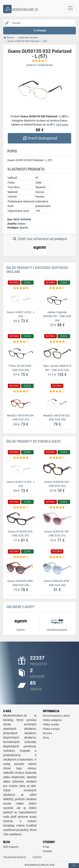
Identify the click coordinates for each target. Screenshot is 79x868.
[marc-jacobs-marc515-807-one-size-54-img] (57, 353)
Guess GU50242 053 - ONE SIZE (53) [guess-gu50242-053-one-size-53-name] (21, 534)
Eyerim (24, 228)
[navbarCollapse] (70, 8)
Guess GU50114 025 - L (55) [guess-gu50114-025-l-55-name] (21, 314)
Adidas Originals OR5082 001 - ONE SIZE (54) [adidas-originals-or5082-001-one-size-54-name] (57, 316)
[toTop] (74, 866)
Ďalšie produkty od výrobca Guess (33, 441)
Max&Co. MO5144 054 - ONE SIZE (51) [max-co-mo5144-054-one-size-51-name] (21, 418)
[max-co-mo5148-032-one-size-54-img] (57, 403)
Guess (22, 224)
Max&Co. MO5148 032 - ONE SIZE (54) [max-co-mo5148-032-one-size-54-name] (57, 418)
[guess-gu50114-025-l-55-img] (21, 300)
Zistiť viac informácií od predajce (39, 245)
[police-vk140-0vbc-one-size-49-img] (21, 353)
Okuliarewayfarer (15, 857)
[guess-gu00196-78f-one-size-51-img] (57, 519)
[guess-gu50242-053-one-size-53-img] (21, 519)
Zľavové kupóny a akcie (56, 716)
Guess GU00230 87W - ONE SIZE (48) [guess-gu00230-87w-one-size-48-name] (57, 583)
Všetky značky (51, 725)
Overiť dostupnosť (39, 138)
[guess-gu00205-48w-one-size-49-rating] (21, 557)
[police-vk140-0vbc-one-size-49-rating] (21, 342)
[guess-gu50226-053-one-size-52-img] (57, 469)
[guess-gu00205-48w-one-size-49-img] (21, 568)
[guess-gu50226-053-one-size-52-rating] (57, 458)
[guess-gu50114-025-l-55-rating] (21, 288)
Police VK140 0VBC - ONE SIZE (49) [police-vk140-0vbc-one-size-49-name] (21, 368)
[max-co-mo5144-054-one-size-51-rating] (21, 391)
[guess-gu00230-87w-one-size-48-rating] (57, 557)
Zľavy (46, 738)
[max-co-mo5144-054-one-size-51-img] (21, 403)
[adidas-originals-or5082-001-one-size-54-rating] (57, 288)
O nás (46, 847)
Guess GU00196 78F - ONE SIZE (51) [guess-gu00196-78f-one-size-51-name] (57, 534)
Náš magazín (11, 847)
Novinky (47, 733)
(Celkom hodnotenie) (40, 65)
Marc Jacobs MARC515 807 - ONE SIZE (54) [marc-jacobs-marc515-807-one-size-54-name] (57, 368)
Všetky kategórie (52, 720)
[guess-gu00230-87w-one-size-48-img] (57, 568)
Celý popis (62, 125)
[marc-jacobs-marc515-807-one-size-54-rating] (57, 342)
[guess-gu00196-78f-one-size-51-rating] (57, 508)
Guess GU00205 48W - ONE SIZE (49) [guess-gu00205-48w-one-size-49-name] (21, 583)
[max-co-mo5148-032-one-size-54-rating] (57, 391)
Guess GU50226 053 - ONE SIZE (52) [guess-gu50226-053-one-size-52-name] (57, 484)
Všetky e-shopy (51, 729)
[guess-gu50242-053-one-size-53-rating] (21, 508)
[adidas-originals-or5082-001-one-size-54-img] (57, 300)
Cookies (47, 851)
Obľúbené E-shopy (20, 607)
